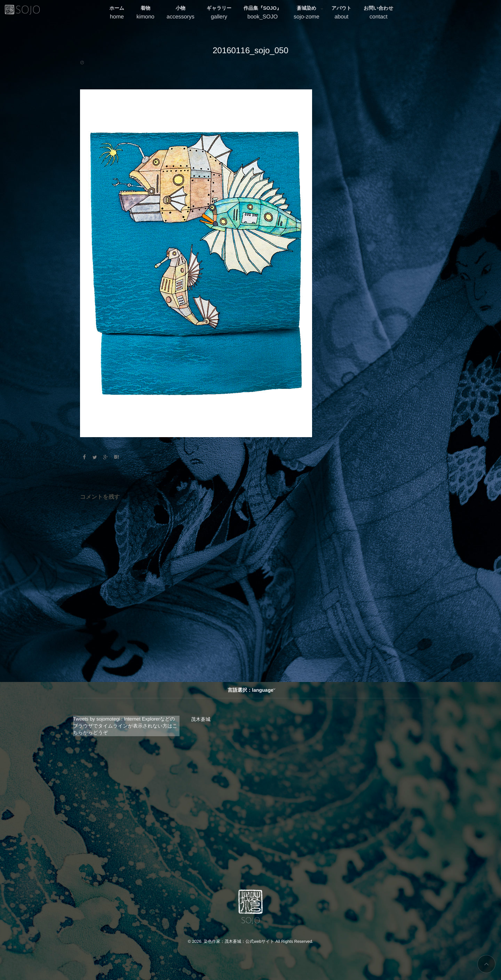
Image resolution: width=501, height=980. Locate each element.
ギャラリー (219, 13)
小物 (181, 13)
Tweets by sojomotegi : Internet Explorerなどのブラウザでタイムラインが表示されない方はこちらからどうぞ (125, 726)
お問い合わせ (378, 13)
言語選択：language (250, 690)
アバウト (341, 13)
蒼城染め (307, 13)
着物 (145, 13)
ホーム (117, 13)
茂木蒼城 (201, 719)
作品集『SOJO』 (263, 13)
